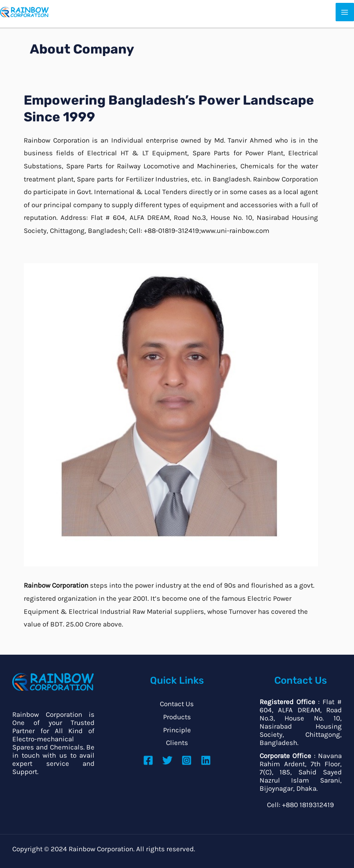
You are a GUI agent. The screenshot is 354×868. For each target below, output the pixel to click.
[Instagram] (187, 760)
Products (177, 717)
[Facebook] (148, 760)
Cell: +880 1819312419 (300, 805)
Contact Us (177, 704)
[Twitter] (167, 760)
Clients (177, 743)
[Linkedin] (206, 760)
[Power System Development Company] (25, 11)
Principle (177, 730)
